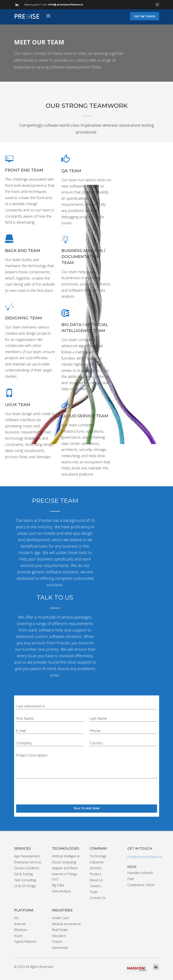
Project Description (32, 755)
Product (95, 874)
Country (96, 743)
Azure (18, 936)
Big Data (58, 885)
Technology (98, 856)
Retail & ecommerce (66, 924)
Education (59, 936)
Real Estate (60, 930)
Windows (21, 930)
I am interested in (30, 706)
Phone (95, 731)
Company (24, 743)
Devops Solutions (27, 868)
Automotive (60, 948)
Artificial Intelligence (66, 856)
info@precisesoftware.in (145, 857)
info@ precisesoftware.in (66, 5)
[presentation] (47, 790)
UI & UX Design (25, 886)
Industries (97, 862)
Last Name (98, 718)
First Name (25, 718)
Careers (95, 886)
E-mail (21, 731)
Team (94, 892)
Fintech (57, 942)
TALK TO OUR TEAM (86, 808)
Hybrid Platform (25, 942)
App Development (27, 856)
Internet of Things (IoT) (64, 877)
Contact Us (98, 898)
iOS (17, 918)
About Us (96, 880)
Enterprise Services (28, 862)
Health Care (60, 918)
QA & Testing (23, 874)
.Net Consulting (25, 880)
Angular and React (65, 868)
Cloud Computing (64, 862)
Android (20, 924)
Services (96, 868)
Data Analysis (61, 891)
